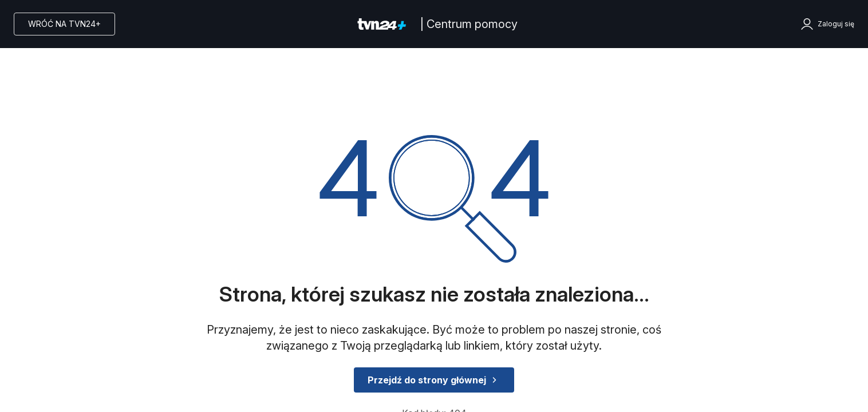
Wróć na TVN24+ (64, 24)
